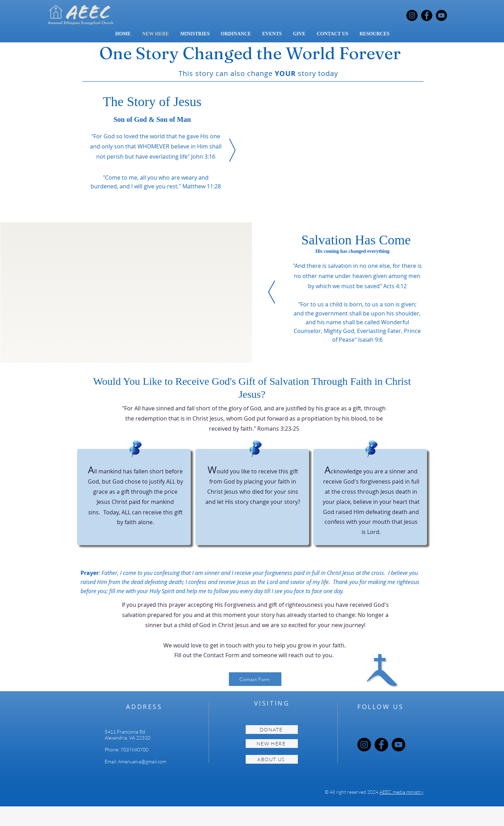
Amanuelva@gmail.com (142, 761)
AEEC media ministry (401, 792)
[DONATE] (272, 730)
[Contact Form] (255, 679)
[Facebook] (427, 15)
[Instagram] (412, 15)
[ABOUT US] (272, 759)
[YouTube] (441, 15)
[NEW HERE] (272, 744)
